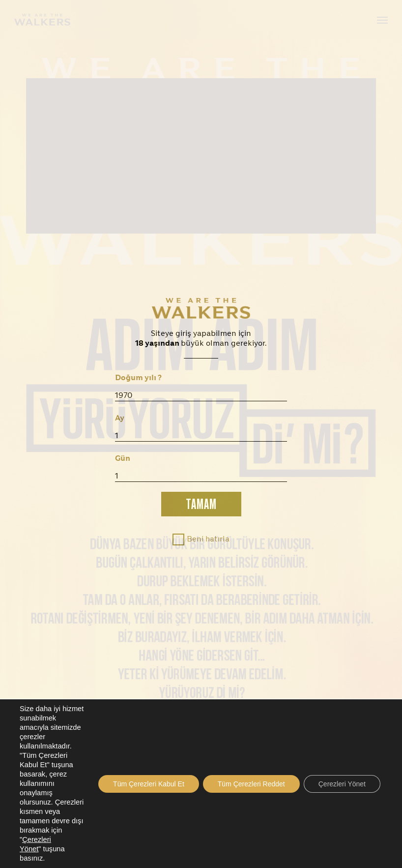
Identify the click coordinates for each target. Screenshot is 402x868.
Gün (123, 459)
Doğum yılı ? (138, 378)
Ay (120, 419)
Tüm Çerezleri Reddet (251, 784)
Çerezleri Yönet (342, 784)
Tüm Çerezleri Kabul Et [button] (149, 784)
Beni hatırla (208, 539)
